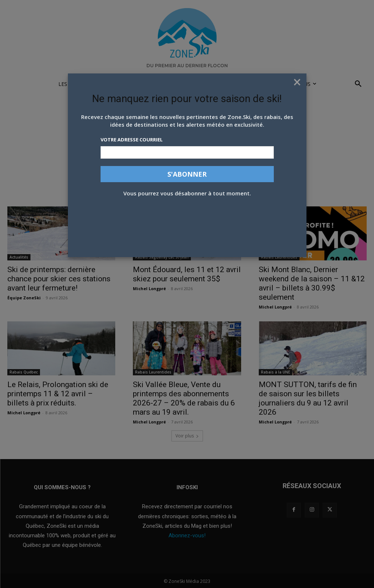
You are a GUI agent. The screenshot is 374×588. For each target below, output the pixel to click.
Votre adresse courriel (132, 140)
